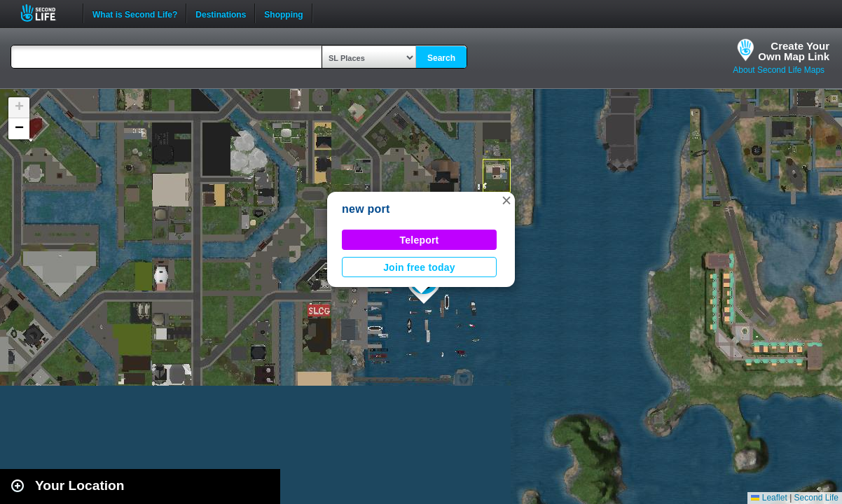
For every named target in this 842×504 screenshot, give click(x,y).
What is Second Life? (135, 13)
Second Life (46, 13)
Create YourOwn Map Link (794, 51)
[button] (506, 200)
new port (366, 209)
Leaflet (769, 498)
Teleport (420, 240)
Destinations (221, 13)
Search (441, 58)
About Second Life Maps (779, 70)
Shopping (283, 13)
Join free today (419, 267)
